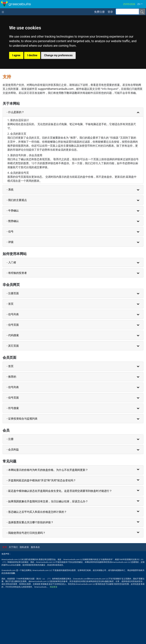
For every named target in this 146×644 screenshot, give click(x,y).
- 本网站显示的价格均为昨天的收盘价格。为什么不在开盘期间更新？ (47, 525)
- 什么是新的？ (15, 167)
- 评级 (10, 297)
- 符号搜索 (13, 463)
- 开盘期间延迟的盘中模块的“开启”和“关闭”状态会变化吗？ (41, 536)
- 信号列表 (13, 369)
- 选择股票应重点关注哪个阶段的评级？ (30, 578)
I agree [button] (16, 111)
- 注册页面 (13, 349)
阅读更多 (54, 642)
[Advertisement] (73, 79)
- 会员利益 (13, 505)
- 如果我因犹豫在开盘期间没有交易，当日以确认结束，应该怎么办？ (47, 557)
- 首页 (10, 359)
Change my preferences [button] (58, 111)
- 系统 (10, 245)
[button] (141, 4)
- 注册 (10, 494)
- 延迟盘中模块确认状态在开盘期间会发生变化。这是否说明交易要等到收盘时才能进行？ (59, 546)
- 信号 (10, 287)
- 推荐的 (11, 432)
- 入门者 (11, 318)
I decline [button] (32, 111)
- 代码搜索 (13, 390)
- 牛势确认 (13, 266)
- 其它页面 (13, 401)
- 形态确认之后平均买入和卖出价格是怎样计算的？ (37, 567)
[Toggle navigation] (4, 12)
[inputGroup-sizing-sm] (127, 12)
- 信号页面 (13, 380)
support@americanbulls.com (56, 144)
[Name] (142, 12)
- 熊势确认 (13, 276)
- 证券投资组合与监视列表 (22, 474)
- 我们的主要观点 (17, 255)
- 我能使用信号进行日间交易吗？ (26, 588)
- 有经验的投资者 (17, 328)
